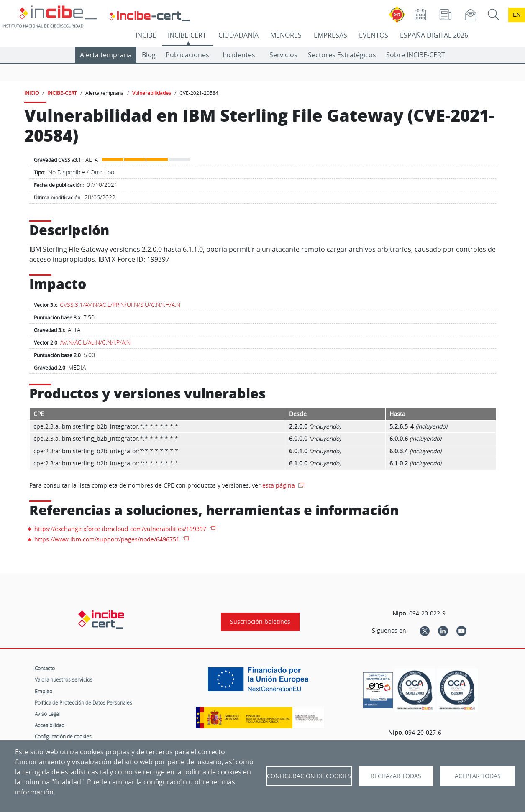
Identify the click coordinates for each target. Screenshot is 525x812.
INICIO (32, 93)
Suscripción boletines (260, 622)
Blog (149, 55)
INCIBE (146, 35)
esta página (279, 485)
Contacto (45, 668)
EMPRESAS (330, 35)
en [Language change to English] (517, 15)
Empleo (44, 691)
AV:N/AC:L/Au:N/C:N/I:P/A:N (95, 342)
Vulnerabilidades (152, 93)
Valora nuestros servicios (64, 679)
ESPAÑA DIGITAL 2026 (434, 35)
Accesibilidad (50, 725)
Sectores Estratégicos (342, 55)
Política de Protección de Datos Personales (83, 702)
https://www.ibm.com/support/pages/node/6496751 (108, 539)
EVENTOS (374, 35)
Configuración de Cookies (309, 776)
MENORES (286, 35)
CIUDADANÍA (238, 35)
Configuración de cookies (63, 736)
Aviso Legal (47, 714)
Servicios (283, 55)
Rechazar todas (396, 776)
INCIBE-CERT (187, 35)
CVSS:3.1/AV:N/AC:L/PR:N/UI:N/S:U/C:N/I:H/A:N (120, 305)
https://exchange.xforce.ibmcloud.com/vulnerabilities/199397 (121, 529)
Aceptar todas (478, 776)
